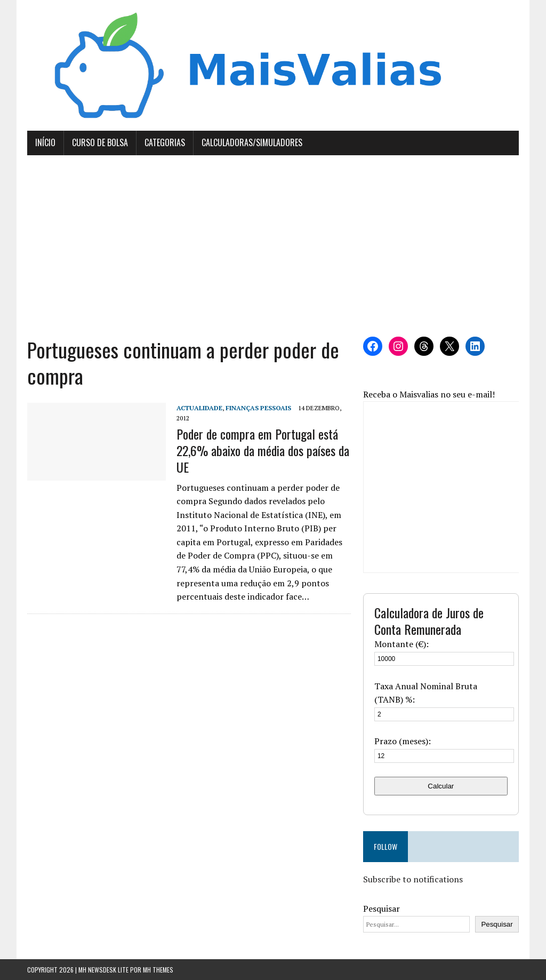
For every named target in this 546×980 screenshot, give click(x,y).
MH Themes (158, 970)
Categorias (165, 142)
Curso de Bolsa (100, 142)
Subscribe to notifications (413, 879)
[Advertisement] (273, 246)
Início (45, 142)
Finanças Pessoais (258, 408)
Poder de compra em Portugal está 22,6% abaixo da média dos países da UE (263, 450)
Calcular (441, 786)
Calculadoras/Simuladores (252, 142)
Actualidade (199, 408)
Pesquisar (382, 909)
